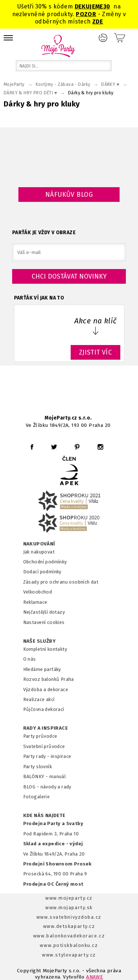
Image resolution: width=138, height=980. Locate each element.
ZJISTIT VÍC (96, 352)
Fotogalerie (37, 797)
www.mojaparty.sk (69, 908)
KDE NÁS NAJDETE (44, 816)
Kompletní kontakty (45, 649)
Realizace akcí (39, 699)
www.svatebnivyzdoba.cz (69, 917)
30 (107, 6)
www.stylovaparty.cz (69, 955)
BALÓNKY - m (38, 776)
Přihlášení (103, 38)
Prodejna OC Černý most (53, 884)
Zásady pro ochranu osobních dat (61, 582)
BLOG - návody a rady (47, 787)
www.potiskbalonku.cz (69, 945)
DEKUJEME (89, 6)
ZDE (98, 21)
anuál (59, 776)
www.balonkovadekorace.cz (69, 936)
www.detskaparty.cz (69, 926)
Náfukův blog (69, 195)
